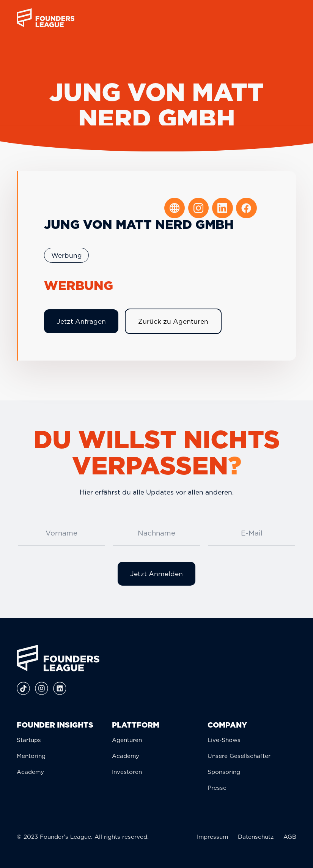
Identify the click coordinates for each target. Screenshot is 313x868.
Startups (29, 740)
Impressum (212, 837)
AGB (290, 837)
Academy (30, 772)
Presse (217, 788)
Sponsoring (224, 772)
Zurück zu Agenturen (173, 321)
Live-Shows (224, 740)
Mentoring (31, 756)
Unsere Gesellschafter (239, 756)
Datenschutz (256, 837)
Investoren (127, 772)
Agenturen (127, 740)
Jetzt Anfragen (81, 321)
